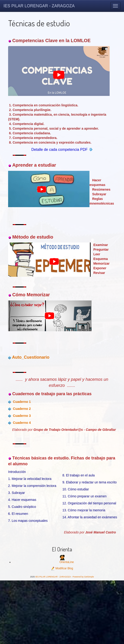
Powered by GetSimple (83, 577)
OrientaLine (67, 562)
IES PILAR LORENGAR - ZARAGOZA (39, 6)
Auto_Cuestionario (31, 357)
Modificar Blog (62, 568)
